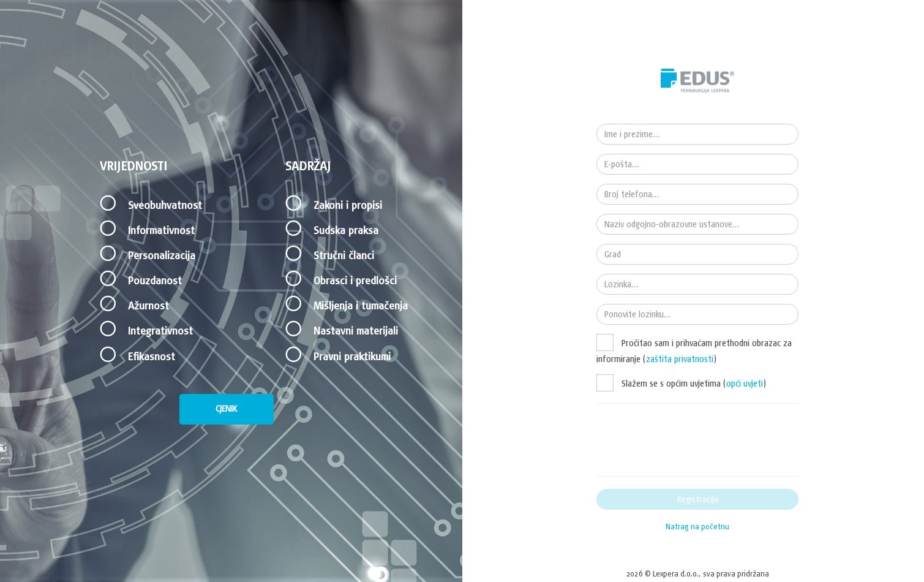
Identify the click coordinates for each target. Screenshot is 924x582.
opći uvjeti (745, 384)
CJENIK (226, 409)
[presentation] (689, 440)
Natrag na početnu (697, 527)
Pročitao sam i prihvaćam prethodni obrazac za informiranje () (694, 350)
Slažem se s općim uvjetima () (693, 384)
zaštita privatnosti (680, 359)
